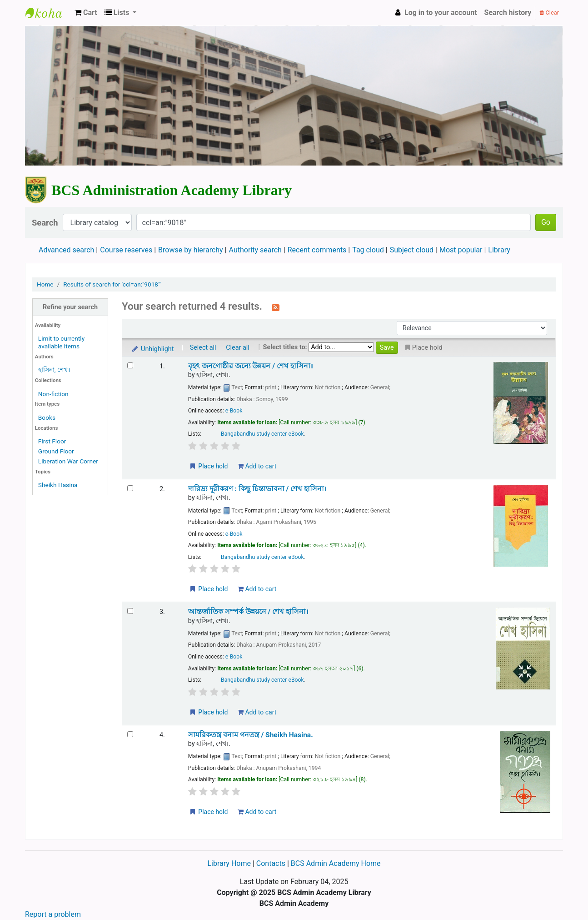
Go (546, 222)
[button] (86, 13)
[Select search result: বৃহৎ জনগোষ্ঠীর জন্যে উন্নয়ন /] (130, 365)
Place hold (208, 466)
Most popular (461, 250)
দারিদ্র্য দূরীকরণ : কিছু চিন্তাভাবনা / (257, 489)
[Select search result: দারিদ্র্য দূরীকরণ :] (130, 488)
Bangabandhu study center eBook (262, 434)
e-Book (234, 411)
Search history (508, 13)
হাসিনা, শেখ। (54, 370)
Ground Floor (56, 451)
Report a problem (53, 914)
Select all (203, 348)
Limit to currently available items (61, 342)
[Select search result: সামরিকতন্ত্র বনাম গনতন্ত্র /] (130, 734)
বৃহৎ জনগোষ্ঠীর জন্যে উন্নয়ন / (251, 366)
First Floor (52, 441)
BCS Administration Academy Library (48, 13)
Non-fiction (53, 394)
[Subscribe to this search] (276, 307)
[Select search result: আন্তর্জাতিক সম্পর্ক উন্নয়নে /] (130, 611)
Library (499, 250)
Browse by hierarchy (191, 250)
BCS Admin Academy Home (336, 863)
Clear (549, 13)
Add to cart (257, 466)
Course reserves (126, 250)
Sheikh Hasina (58, 485)
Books (47, 417)
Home (45, 284)
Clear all (238, 348)
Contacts (271, 863)
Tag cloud (368, 250)
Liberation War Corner (68, 461)
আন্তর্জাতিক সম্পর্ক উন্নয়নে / (248, 612)
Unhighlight (152, 349)
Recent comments (317, 250)
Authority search (255, 250)
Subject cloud (412, 250)
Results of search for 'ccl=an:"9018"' (112, 284)
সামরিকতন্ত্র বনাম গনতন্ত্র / (251, 735)
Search (45, 223)
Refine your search (70, 307)
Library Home (230, 863)
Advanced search (66, 250)
